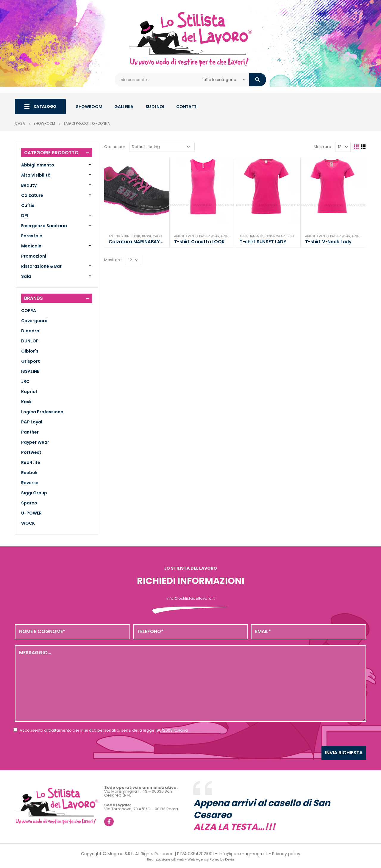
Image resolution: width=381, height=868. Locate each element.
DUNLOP (30, 341)
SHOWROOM (89, 107)
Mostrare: (323, 147)
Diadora (30, 331)
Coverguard (34, 321)
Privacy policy (286, 854)
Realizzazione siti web (165, 859)
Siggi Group (34, 493)
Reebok (29, 473)
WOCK (28, 523)
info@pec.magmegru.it (243, 854)
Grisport (31, 361)
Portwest (31, 452)
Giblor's (30, 351)
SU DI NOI (155, 107)
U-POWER (31, 513)
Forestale (32, 236)
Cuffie (28, 205)
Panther (30, 432)
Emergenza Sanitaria (44, 226)
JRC (25, 381)
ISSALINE (30, 371)
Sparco (29, 503)
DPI (25, 216)
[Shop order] (162, 147)
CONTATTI (187, 107)
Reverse (30, 483)
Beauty (29, 185)
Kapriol (29, 392)
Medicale (31, 246)
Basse (147, 236)
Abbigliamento (186, 236)
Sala (26, 276)
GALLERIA (124, 107)
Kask (26, 402)
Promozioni (34, 256)
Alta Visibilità (36, 175)
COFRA (29, 311)
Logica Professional (43, 412)
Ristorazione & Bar (41, 266)
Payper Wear (209, 236)
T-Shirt (227, 236)
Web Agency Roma (203, 859)
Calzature (161, 236)
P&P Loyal (32, 422)
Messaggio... (190, 683)
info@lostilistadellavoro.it (190, 598)
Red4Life (31, 462)
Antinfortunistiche (125, 236)
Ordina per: (115, 147)
